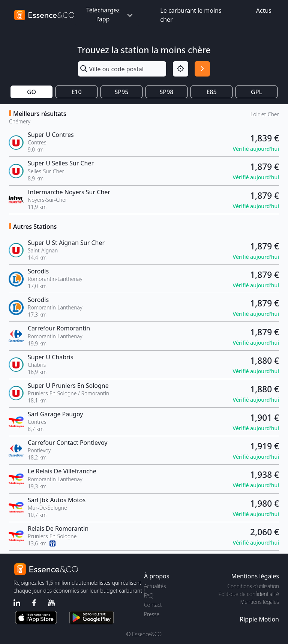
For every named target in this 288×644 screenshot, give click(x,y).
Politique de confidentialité (249, 594)
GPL (256, 92)
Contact (153, 605)
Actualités (155, 586)
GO (31, 92)
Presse (152, 614)
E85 (211, 92)
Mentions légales (260, 602)
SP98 (167, 92)
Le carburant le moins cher (191, 15)
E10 (76, 92)
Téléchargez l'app (110, 15)
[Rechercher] (202, 69)
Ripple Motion (259, 619)
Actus (264, 11)
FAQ (149, 595)
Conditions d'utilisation (253, 586)
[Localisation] (181, 69)
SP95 (122, 92)
